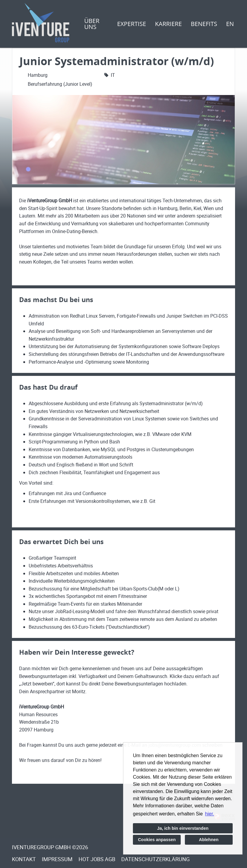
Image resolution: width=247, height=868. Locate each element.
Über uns (92, 24)
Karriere (168, 24)
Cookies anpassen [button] (157, 840)
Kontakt (24, 859)
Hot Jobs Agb (97, 859)
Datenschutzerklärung (155, 859)
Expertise (132, 24)
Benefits (204, 24)
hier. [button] (210, 814)
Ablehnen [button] (209, 840)
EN (230, 24)
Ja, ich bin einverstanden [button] (183, 828)
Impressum (57, 859)
